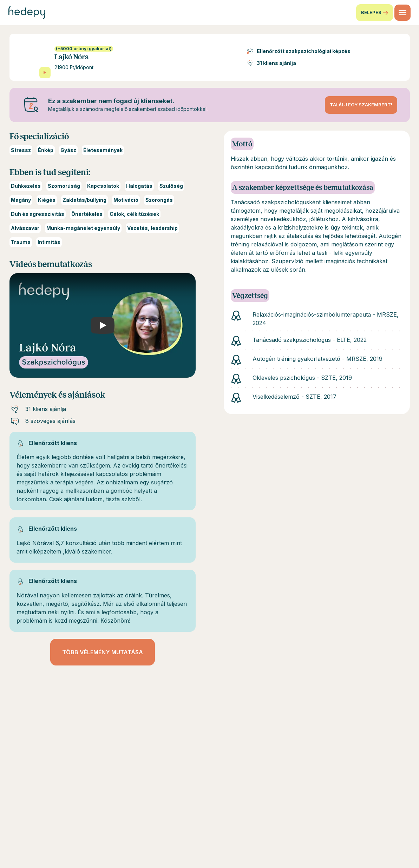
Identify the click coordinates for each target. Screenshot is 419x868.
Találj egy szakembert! (361, 105)
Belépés (375, 13)
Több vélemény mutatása (103, 652)
